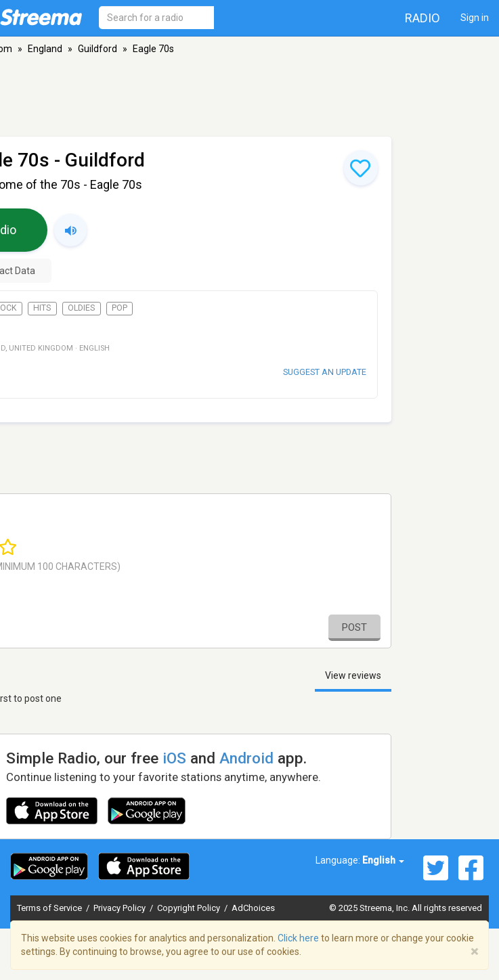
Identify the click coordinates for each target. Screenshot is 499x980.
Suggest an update (325, 372)
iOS (174, 758)
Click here (298, 938)
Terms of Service (50, 908)
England (45, 49)
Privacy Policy (121, 908)
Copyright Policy (190, 908)
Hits (42, 308)
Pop (120, 308)
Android (246, 758)
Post (354, 627)
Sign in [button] (475, 18)
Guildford (97, 49)
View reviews (353, 675)
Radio (422, 18)
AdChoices (253, 908)
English (383, 860)
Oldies (81, 308)
